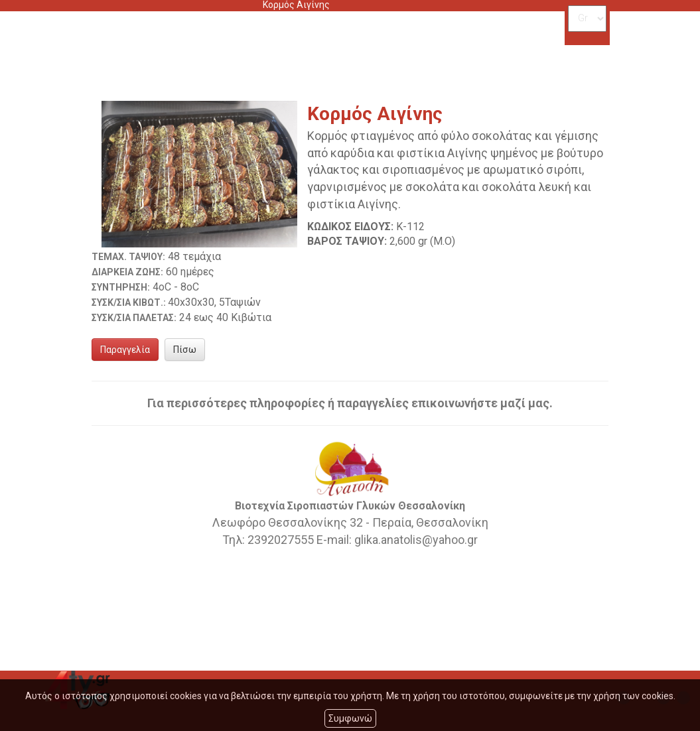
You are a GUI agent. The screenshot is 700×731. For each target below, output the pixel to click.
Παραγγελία (125, 350)
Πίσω (185, 350)
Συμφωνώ (350, 718)
